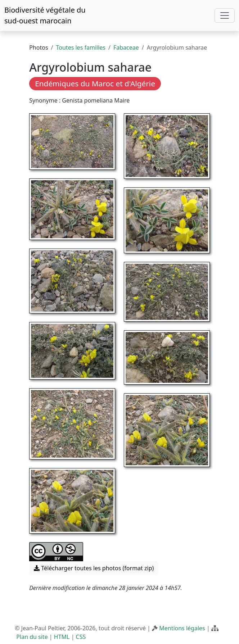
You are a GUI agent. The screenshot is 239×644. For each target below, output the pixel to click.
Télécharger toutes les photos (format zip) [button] (94, 568)
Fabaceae (126, 47)
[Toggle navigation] (225, 15)
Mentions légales (182, 628)
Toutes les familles (81, 47)
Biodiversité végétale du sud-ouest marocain (45, 15)
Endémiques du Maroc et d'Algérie (95, 83)
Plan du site (32, 637)
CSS (81, 637)
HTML (62, 637)
